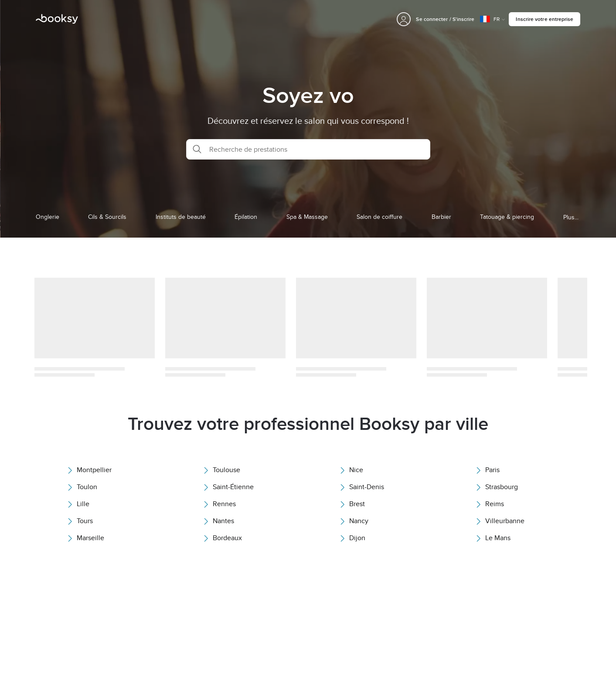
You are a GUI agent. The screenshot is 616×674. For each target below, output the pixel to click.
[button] (308, 149)
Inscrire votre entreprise (545, 19)
